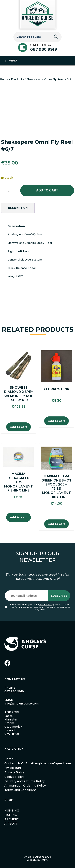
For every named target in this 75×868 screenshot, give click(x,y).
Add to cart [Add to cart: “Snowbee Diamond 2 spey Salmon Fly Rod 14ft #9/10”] (18, 427)
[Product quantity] (10, 190)
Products (17, 79)
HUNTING (12, 811)
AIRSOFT (11, 824)
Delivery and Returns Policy (25, 781)
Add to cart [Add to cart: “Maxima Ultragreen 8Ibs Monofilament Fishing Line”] (18, 517)
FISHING (11, 815)
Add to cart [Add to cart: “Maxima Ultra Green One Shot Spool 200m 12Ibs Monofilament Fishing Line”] (56, 524)
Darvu (44, 860)
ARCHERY (12, 819)
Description (18, 208)
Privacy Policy (47, 604)
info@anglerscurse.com (21, 704)
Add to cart (47, 190)
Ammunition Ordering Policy (25, 786)
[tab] (18, 208)
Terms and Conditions (20, 790)
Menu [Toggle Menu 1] (10, 61)
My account (13, 768)
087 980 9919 (44, 49)
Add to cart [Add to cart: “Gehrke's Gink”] (56, 421)
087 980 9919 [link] (14, 691)
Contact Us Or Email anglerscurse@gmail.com (38, 763)
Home (4, 79)
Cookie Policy (14, 777)
